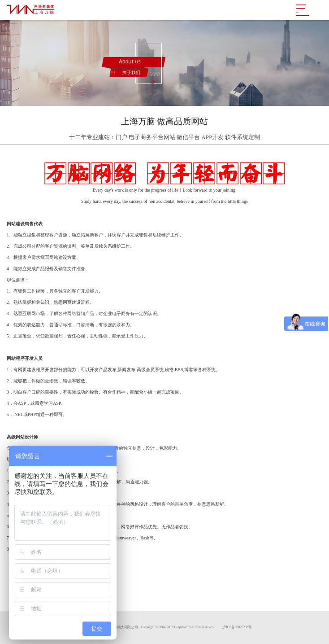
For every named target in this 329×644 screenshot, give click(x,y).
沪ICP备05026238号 (237, 627)
